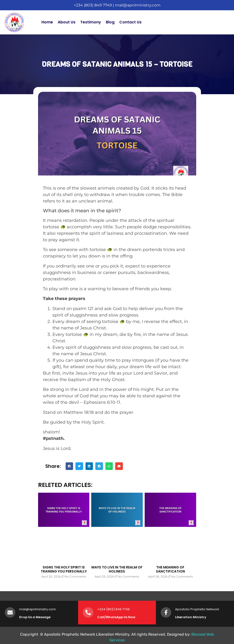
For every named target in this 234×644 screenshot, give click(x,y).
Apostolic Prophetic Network (197, 609)
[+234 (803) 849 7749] (88, 612)
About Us (67, 22)
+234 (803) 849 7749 (93, 5)
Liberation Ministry (191, 617)
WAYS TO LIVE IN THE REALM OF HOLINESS (117, 569)
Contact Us (130, 22)
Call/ (101, 617)
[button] (69, 466)
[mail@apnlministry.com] (10, 612)
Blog (110, 22)
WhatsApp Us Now (120, 617)
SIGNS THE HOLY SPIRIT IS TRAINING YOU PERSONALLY (64, 569)
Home (47, 22)
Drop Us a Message (35, 617)
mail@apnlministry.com (138, 5)
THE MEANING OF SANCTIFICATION (170, 569)
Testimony (91, 22)
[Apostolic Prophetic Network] (166, 612)
